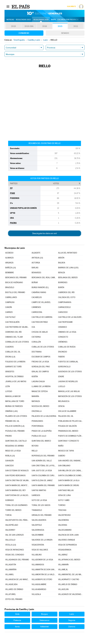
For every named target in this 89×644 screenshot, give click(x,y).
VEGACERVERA (38, 545)
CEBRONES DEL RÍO (13, 332)
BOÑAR (35, 282)
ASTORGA (36, 263)
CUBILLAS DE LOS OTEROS (43, 347)
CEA (33, 327)
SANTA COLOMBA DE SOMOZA (71, 476)
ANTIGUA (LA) (37, 258)
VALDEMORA (63, 520)
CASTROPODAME (65, 322)
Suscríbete (71, 6)
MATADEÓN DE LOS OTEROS (70, 396)
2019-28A (29, 26)
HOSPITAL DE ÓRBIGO (14, 377)
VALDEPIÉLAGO (12, 525)
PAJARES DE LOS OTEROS (16, 416)
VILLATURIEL (11, 594)
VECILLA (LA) (11, 545)
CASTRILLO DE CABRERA (42, 317)
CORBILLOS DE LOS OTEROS (17, 342)
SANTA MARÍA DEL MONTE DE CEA (18, 485)
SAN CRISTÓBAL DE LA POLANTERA (44, 466)
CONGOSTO (63, 337)
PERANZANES (37, 421)
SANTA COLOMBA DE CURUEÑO (44, 476)
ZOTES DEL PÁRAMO (14, 599)
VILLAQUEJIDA (11, 584)
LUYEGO (9, 391)
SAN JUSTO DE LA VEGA (42, 471)
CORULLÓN (36, 342)
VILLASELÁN (63, 589)
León (72, 614)
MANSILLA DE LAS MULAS (69, 391)
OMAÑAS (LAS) (12, 411)
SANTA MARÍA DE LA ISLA (69, 480)
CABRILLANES (11, 297)
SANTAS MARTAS (39, 490)
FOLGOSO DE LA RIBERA (15, 362)
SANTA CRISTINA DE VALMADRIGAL (18, 480)
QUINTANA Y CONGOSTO (69, 441)
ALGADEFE (36, 253)
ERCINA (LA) (10, 357)
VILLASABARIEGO (39, 589)
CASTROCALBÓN (12, 322)
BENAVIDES (36, 273)
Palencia (17, 620)
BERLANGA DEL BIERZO (68, 278)
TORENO (62, 505)
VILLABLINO (37, 555)
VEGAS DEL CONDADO (15, 555)
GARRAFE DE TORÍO (13, 367)
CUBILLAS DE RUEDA (67, 347)
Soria (17, 627)
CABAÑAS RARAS (39, 292)
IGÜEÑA (35, 377)
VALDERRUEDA (38, 530)
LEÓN (8, 386)
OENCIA (61, 406)
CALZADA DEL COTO (67, 297)
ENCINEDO (63, 352)
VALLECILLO (10, 540)
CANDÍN (9, 307)
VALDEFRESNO (64, 515)
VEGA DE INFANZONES (15, 550)
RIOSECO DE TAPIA (66, 451)
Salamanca (44, 620)
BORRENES (63, 282)
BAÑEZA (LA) (11, 268)
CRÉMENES (63, 342)
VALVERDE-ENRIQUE (67, 540)
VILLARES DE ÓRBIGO (14, 589)
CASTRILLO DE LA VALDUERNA (71, 317)
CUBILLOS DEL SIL (13, 352)
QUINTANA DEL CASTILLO (16, 441)
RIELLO (35, 451)
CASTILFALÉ (10, 317)
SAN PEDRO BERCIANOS (15, 476)
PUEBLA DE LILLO (39, 436)
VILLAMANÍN (63, 565)
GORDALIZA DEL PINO (41, 367)
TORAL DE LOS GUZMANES (16, 505)
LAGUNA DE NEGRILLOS (68, 381)
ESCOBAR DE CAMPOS (41, 357)
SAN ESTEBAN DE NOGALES (17, 471)
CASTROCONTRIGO (40, 322)
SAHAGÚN (9, 461)
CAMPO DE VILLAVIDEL (41, 302)
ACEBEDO (9, 253)
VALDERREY (10, 530)
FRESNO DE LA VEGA (40, 362)
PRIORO (9, 436)
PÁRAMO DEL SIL (12, 421)
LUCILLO (62, 386)
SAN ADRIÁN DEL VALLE (42, 461)
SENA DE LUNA (64, 495)
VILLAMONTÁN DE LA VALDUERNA (44, 574)
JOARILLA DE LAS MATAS (16, 381)
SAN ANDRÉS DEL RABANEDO (71, 461)
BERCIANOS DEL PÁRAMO (16, 278)
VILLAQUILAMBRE (39, 584)
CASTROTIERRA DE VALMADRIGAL (18, 327)
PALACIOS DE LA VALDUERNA (44, 416)
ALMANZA (9, 258)
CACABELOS (37, 297)
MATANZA (36, 401)
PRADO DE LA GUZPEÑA (42, 431)
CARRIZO (9, 312)
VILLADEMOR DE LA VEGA (42, 560)
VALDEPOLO (37, 525)
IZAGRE (61, 377)
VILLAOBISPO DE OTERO (42, 579)
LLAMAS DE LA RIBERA (41, 386)
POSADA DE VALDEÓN (67, 426)
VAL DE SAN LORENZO (14, 535)
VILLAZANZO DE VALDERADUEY (71, 594)
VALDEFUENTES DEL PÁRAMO (18, 520)
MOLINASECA (64, 401)
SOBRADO (10, 500)
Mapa (53, 20)
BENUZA (62, 273)
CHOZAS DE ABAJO (40, 332)
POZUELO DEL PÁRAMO (15, 431)
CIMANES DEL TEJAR (14, 337)
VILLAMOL (10, 574)
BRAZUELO (10, 287)
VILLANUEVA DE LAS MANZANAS (18, 579)
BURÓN (61, 287)
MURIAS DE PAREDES (14, 406)
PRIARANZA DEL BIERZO (68, 431)
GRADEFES (10, 372)
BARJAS (35, 268)
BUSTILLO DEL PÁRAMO (15, 292)
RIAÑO (61, 446)
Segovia (72, 620)
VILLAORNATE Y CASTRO (69, 579)
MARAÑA (35, 396)
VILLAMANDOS (38, 565)
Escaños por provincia (68, 20)
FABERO (61, 357)
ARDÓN (61, 258)
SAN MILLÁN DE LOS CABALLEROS (71, 471)
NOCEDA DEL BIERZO (40, 406)
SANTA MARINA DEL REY (16, 490)
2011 (76, 26)
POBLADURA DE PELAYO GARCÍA (71, 421)
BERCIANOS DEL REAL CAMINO (44, 278)
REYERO (35, 446)
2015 (60, 26)
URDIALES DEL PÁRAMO (42, 515)
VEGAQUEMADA (65, 550)
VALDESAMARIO (65, 530)
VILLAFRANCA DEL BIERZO (69, 560)
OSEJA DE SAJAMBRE (67, 411)
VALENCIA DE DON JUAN (68, 535)
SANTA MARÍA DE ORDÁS (69, 485)
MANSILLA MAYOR (13, 396)
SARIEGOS (36, 495)
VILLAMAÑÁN (11, 570)
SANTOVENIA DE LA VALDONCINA (18, 495)
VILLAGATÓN (11, 565)
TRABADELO (37, 510)
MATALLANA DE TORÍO (15, 401)
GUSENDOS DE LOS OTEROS (70, 372)
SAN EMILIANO (64, 466)
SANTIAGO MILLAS (66, 490)
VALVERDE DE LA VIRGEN (42, 540)
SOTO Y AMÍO (64, 500)
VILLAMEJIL (63, 570)
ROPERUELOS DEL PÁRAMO (43, 456)
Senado (65, 33)
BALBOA (62, 263)
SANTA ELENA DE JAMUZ (42, 480)
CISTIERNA (36, 337)
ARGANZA (9, 263)
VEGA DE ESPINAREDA (67, 545)
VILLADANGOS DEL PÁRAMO (17, 560)
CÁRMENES (36, 307)
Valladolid (44, 627)
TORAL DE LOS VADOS (41, 505)
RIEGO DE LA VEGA (13, 451)
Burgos (44, 614)
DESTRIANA (37, 352)
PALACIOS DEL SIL (66, 416)
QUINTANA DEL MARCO (41, 441)
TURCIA (8, 515)
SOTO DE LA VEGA (39, 500)
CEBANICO (62, 327)
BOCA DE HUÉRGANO (14, 282)
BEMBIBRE (10, 273)
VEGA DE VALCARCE (40, 550)
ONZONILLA (37, 411)
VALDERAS (63, 525)
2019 (13, 26)
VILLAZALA (36, 594)
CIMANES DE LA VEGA (67, 332)
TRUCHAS (62, 510)
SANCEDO (9, 466)
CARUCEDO (63, 312)
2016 (45, 26)
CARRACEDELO (64, 307)
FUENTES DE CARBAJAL (68, 362)
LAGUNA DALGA (38, 381)
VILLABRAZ (63, 555)
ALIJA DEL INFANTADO (68, 253)
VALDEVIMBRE (38, 535)
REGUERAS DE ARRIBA (14, 446)
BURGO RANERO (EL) (40, 287)
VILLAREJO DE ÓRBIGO (68, 584)
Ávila (17, 614)
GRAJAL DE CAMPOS (40, 372)
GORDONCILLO (64, 367)
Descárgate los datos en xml (44, 233)
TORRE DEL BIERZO (13, 510)
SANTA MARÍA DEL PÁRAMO (43, 485)
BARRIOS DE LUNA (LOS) (68, 268)
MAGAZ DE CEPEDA (40, 391)
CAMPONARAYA (65, 302)
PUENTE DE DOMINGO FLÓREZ (71, 436)
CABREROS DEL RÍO (66, 292)
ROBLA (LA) (10, 456)
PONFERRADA (38, 426)
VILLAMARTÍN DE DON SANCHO (44, 570)
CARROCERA (37, 312)
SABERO (62, 456)
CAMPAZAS (10, 302)
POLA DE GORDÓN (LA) (15, 426)
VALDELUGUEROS (39, 520)
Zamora (72, 627)
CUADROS (9, 347)
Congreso (24, 33)
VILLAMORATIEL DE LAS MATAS (71, 574)
